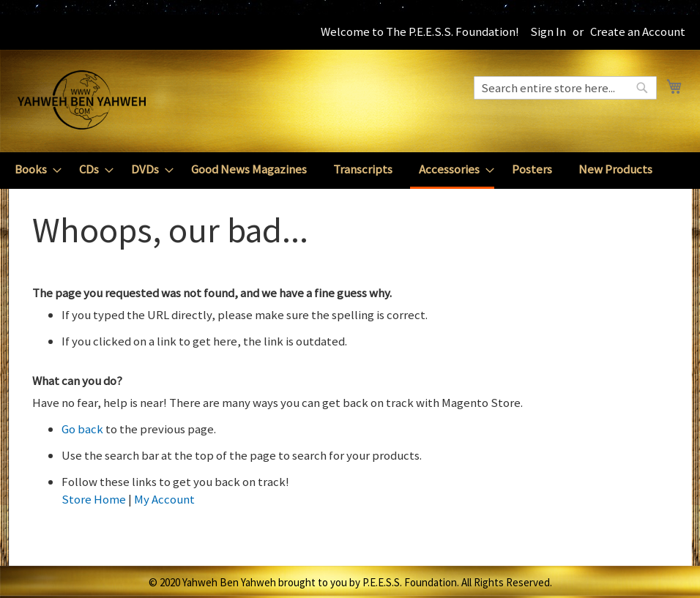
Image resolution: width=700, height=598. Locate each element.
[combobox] (565, 88)
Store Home (94, 499)
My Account (164, 499)
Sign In (548, 31)
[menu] (350, 171)
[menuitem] (34, 169)
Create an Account (638, 31)
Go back (82, 429)
